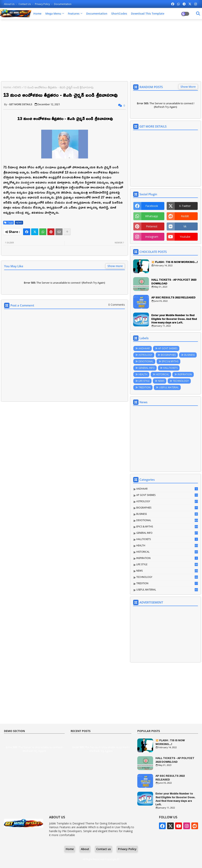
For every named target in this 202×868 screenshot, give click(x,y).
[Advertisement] (101, 51)
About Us (9, 4)
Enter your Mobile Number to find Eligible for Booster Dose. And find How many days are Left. (174, 319)
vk (185, 226)
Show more (115, 266)
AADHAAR (144, 348)
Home (37, 14)
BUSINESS (189, 355)
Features (74, 14)
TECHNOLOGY (181, 381)
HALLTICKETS (170, 368)
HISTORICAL (162, 374)
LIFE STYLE (144, 381)
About (85, 849)
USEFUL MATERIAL (169, 387)
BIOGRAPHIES (168, 355)
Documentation (63, 4)
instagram (152, 237)
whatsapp (152, 216)
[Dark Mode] (198, 14)
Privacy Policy (43, 4)
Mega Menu (53, 14)
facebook (152, 206)
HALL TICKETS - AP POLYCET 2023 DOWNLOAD (174, 281)
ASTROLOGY (145, 355)
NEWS (17, 87)
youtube (185, 237)
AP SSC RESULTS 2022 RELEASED (173, 297)
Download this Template (148, 14)
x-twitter (185, 206)
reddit (185, 216)
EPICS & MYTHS (170, 361)
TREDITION (144, 387)
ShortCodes (119, 14)
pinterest (152, 226)
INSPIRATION (185, 374)
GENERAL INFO (147, 368)
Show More (188, 87)
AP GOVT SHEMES (168, 348)
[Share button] (67, 232)
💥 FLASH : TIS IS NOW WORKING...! (174, 262)
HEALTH (143, 374)
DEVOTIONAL (146, 361)
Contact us (25, 4)
